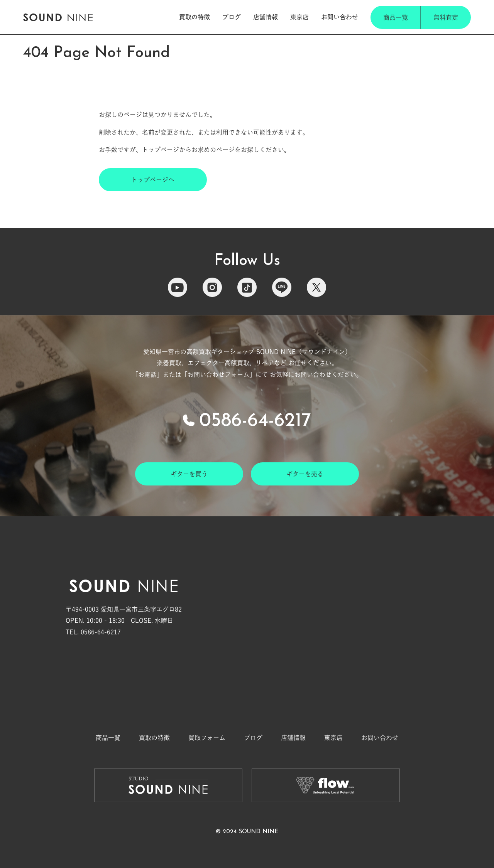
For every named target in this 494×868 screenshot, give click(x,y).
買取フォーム (207, 738)
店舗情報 (266, 17)
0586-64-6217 (255, 421)
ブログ (232, 17)
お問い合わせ (340, 17)
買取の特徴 (195, 17)
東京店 (299, 17)
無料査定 (446, 17)
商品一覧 (396, 17)
